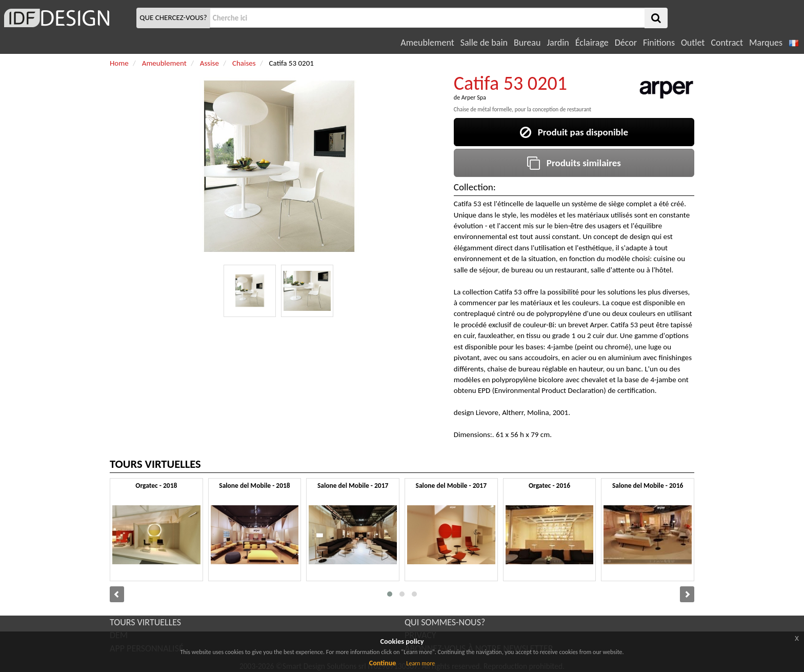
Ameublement (427, 43)
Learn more (420, 663)
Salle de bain (484, 43)
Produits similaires (574, 163)
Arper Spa (474, 97)
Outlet (693, 43)
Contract (727, 43)
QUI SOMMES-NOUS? (445, 622)
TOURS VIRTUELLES (145, 622)
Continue (383, 663)
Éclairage (592, 43)
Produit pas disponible (574, 132)
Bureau (527, 43)
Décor (626, 43)
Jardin (558, 43)
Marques (766, 43)
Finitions (659, 43)
